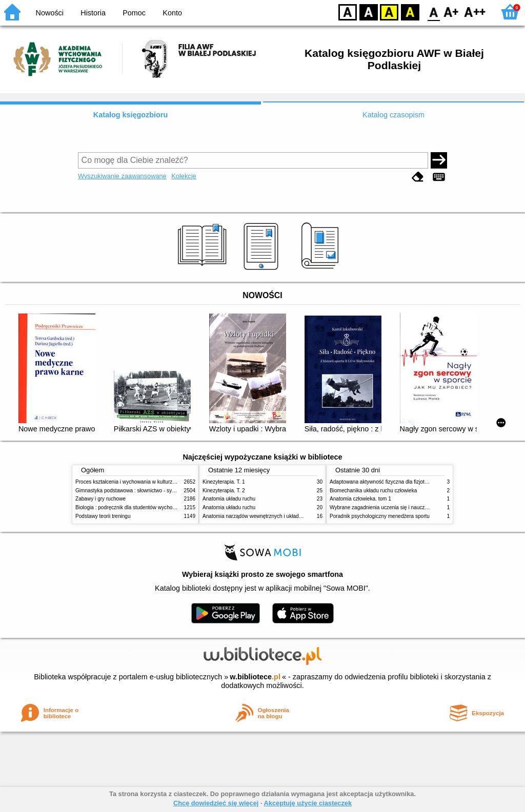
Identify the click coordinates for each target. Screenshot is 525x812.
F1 (451, 12)
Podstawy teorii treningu (103, 516)
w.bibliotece (255, 677)
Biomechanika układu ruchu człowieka (373, 491)
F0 (433, 12)
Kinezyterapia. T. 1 (224, 482)
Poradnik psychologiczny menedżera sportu (380, 516)
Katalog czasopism (393, 115)
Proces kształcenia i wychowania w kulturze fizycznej (136, 482)
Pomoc (134, 13)
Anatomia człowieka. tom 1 (360, 499)
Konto (172, 13)
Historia (93, 13)
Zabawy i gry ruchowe (100, 499)
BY (410, 12)
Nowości (50, 13)
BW (369, 12)
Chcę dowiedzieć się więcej (216, 803)
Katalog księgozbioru (131, 115)
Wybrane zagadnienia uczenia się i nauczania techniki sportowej (403, 507)
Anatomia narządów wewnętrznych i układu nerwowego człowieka (278, 516)
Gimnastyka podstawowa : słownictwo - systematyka (135, 491)
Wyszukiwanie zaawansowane (122, 176)
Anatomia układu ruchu (229, 499)
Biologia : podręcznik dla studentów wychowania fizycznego (144, 507)
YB (389, 12)
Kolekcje (184, 176)
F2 (475, 12)
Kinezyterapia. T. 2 (224, 491)
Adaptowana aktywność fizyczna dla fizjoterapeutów (389, 482)
